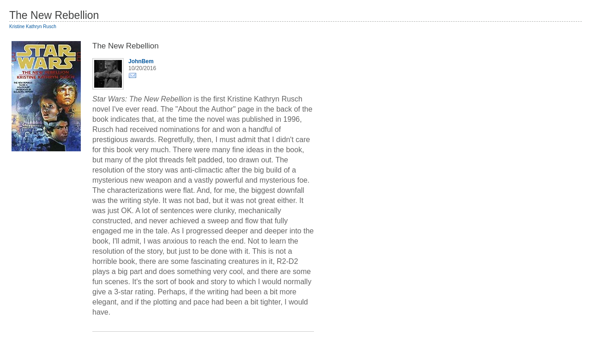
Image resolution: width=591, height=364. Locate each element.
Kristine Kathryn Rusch (33, 27)
